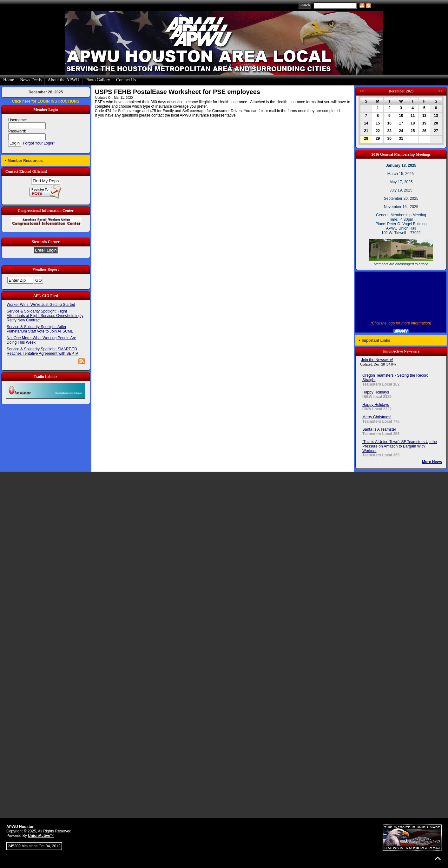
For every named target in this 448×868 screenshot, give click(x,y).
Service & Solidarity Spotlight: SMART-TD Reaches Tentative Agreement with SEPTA (43, 351)
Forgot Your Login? (39, 143)
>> (440, 91)
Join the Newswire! (377, 360)
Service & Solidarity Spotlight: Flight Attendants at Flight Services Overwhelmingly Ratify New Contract (45, 316)
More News (432, 462)
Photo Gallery (98, 80)
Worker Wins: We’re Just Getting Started (41, 305)
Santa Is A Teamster (379, 429)
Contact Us (126, 80)
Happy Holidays (376, 392)
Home (9, 80)
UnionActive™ (41, 836)
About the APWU (63, 80)
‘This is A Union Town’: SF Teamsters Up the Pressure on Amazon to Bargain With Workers (400, 446)
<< (362, 91)
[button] (46, 161)
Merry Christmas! (377, 417)
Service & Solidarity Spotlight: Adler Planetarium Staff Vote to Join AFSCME (40, 329)
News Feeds (31, 80)
